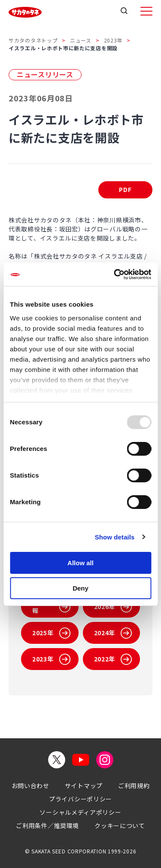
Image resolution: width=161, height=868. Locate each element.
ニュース (81, 40)
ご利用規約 (134, 786)
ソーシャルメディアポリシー (80, 812)
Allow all (80, 563)
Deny (80, 588)
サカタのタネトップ (33, 40)
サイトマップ (84, 786)
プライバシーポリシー (80, 799)
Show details (115, 537)
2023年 (113, 40)
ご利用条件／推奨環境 (47, 825)
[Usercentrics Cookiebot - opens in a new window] (115, 274)
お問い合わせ (30, 786)
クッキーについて (120, 825)
